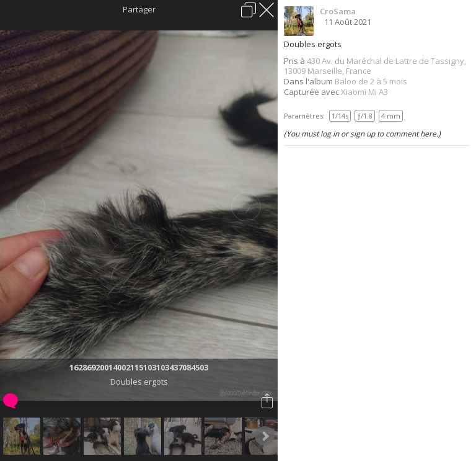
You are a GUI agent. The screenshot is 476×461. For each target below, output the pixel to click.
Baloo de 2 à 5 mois (371, 81)
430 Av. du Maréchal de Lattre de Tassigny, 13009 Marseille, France (375, 66)
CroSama (338, 11)
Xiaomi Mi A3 (364, 92)
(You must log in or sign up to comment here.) (362, 134)
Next (265, 436)
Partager (139, 9)
